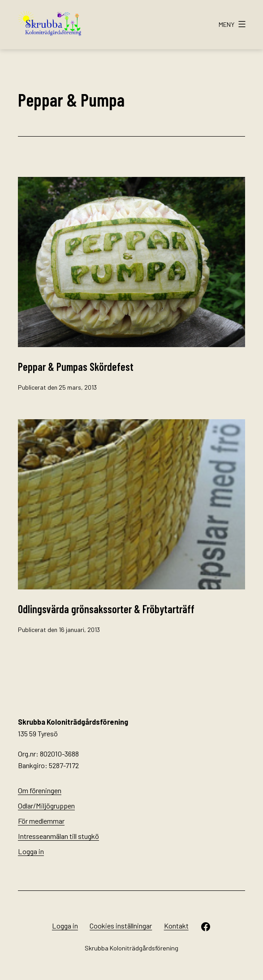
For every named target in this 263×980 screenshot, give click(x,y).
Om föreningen (40, 790)
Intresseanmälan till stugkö (58, 836)
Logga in (31, 851)
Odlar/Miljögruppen (46, 806)
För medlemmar (41, 821)
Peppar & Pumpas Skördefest (76, 367)
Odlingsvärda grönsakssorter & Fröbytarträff (106, 609)
